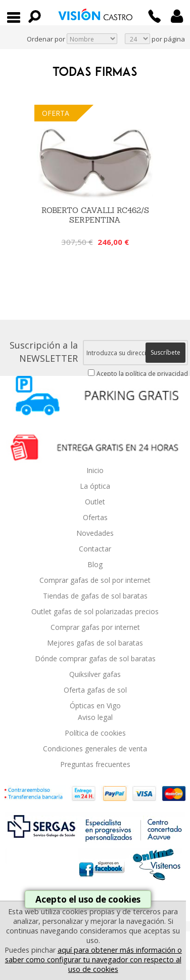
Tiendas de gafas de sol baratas (95, 596)
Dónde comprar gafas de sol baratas (95, 658)
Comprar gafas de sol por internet (95, 580)
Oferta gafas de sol (95, 690)
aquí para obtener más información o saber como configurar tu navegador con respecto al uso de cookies (93, 960)
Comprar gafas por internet (95, 627)
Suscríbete (165, 352)
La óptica (95, 486)
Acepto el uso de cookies (88, 899)
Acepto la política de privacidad (142, 374)
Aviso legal (95, 717)
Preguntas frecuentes (95, 764)
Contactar (95, 549)
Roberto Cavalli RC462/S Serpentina (95, 215)
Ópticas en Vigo (95, 706)
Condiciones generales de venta (95, 749)
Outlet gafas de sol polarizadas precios (95, 611)
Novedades (95, 533)
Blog (95, 564)
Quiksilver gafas (95, 674)
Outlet (95, 502)
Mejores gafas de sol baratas (95, 643)
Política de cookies (95, 733)
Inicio (95, 470)
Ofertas (95, 517)
